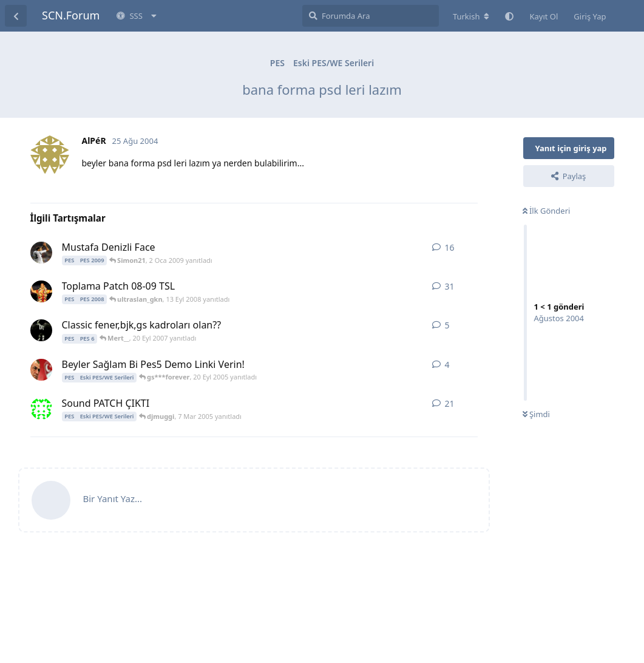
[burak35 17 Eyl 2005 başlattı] (41, 370)
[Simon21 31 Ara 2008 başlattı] (41, 253)
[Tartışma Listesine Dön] (16, 16)
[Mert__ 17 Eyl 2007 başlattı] (41, 330)
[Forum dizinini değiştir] (471, 16)
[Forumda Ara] (371, 16)
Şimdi (536, 414)
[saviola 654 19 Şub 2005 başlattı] (41, 409)
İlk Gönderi (547, 211)
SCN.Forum (71, 15)
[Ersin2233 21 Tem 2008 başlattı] (41, 291)
